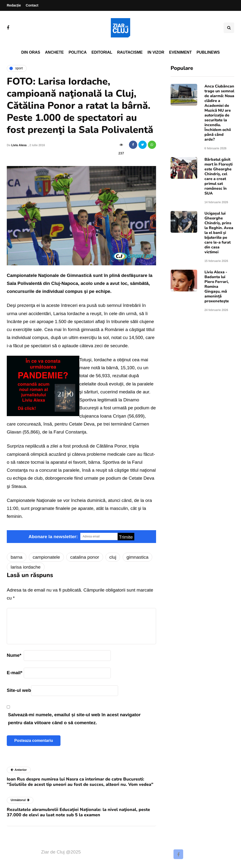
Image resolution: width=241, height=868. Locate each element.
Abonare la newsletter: (53, 537)
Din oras (31, 52)
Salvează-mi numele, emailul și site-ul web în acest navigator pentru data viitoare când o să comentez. (74, 719)
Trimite (126, 537)
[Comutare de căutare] (229, 28)
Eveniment (180, 52)
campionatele (46, 557)
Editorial (102, 52)
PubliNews (208, 52)
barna (17, 557)
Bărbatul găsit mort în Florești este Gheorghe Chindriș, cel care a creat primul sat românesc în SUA (218, 176)
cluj (113, 557)
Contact (32, 5)
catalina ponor (85, 557)
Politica (78, 52)
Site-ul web (19, 690)
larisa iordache (26, 567)
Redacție (14, 5)
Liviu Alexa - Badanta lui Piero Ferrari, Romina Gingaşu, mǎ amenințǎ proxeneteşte (217, 287)
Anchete (54, 52)
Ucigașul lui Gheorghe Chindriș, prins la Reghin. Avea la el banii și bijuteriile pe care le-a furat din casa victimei (219, 233)
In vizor (156, 52)
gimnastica (138, 557)
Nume (14, 655)
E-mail (15, 673)
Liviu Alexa (19, 145)
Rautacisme (130, 52)
